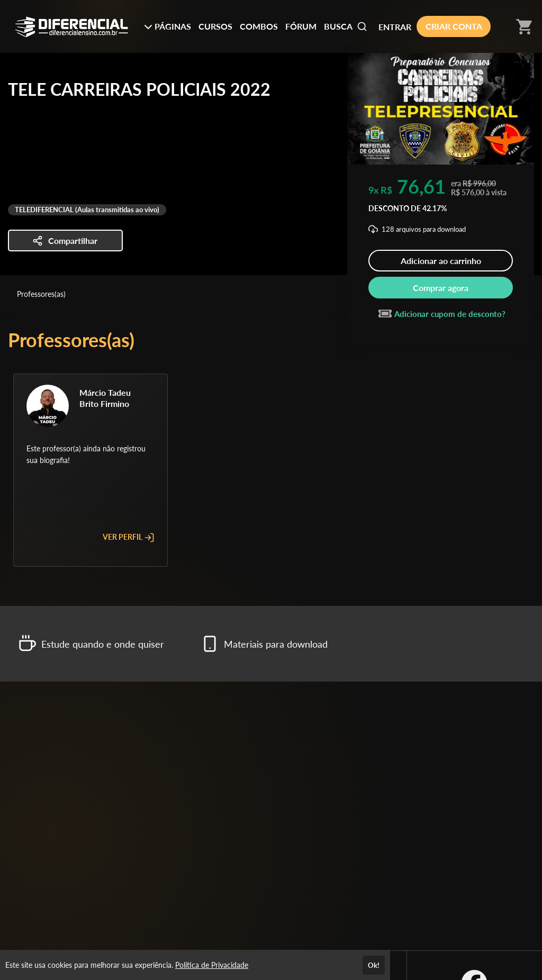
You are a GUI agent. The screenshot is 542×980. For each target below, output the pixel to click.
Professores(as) (41, 294)
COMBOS (259, 26)
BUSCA (346, 26)
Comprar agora (441, 288)
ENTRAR (395, 27)
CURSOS (215, 26)
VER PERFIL (129, 537)
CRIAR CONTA (454, 26)
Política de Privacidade (212, 965)
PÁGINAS (168, 26)
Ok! (374, 965)
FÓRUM (301, 26)
